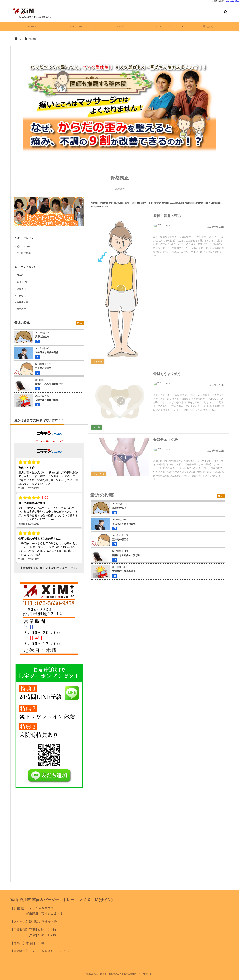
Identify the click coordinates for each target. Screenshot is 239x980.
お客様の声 (22, 302)
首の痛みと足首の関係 (124, 524)
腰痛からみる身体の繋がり (126, 555)
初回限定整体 (24, 253)
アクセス (21, 296)
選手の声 (21, 309)
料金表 (20, 275)
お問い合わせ (207, 26)
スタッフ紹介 (24, 282)
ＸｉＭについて (163, 26)
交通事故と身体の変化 (124, 571)
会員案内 (21, 289)
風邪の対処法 (119, 508)
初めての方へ (76, 26)
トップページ (32, 26)
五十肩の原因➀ (120, 540)
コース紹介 (119, 26)
